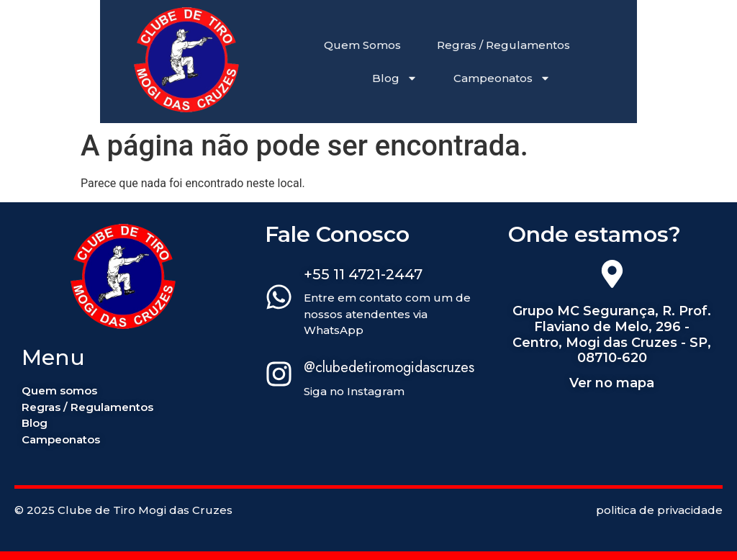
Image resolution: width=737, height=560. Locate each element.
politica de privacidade (659, 510)
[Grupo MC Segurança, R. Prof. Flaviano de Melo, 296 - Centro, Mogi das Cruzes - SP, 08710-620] (612, 276)
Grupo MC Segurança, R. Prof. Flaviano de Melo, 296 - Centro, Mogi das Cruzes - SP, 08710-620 (612, 334)
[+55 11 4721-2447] (279, 299)
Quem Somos (362, 45)
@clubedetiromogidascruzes (389, 367)
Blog (395, 78)
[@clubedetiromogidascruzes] (279, 376)
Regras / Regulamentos (503, 45)
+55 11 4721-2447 (363, 274)
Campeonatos (502, 78)
